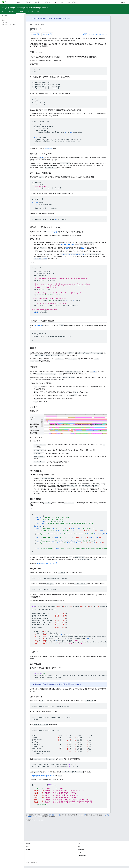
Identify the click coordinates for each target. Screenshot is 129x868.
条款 (28, 863)
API (38, 11)
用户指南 (38, 2)
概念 (3, 11)
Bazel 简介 (19, 2)
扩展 (36, 25)
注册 (69, 19)
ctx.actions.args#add (67, 245)
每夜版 (85, 34)
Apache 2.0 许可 (82, 815)
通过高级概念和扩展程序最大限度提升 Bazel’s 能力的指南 (25, 8)
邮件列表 (53, 19)
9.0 (89, 34)
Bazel (31, 25)
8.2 (103, 34)
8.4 (97, 34)
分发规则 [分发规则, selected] (21, 11)
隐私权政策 (34, 863)
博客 (28, 847)
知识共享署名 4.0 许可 (54, 815)
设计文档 (30, 11)
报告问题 (35, 34)
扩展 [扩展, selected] (55, 2)
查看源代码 (47, 34)
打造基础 (32, 19)
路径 (82, 248)
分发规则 (42, 25)
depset (63, 57)
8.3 (100, 34)
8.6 (91, 34)
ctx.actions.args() (51, 232)
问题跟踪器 (81, 849)
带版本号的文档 (72, 2)
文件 (68, 248)
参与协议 (61, 19)
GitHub (123, 2)
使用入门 (29, 2)
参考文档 (47, 2)
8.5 (94, 34)
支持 (79, 847)
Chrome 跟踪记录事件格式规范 (46, 563)
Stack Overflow (82, 855)
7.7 (106, 34)
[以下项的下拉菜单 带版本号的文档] (79, 2)
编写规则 (11, 11)
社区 (62, 2)
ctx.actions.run (38, 325)
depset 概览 (49, 148)
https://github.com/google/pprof (42, 776)
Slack (79, 852)
